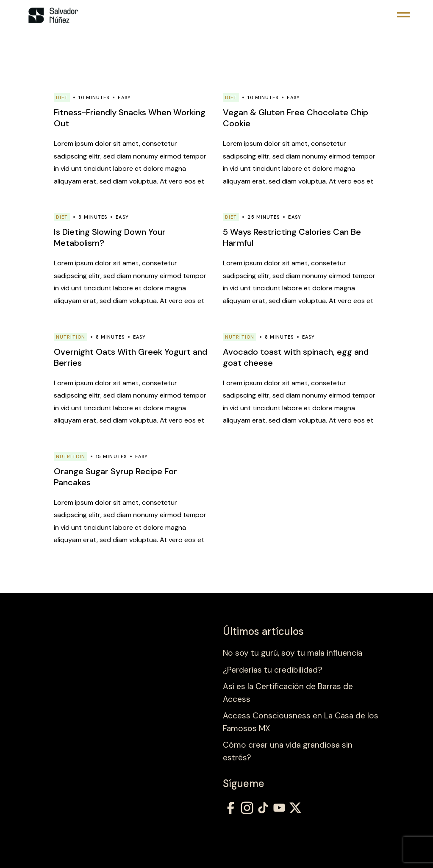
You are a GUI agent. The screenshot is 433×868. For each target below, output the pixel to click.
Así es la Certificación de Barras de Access (288, 693)
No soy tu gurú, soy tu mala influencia (293, 653)
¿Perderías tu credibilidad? (273, 670)
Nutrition (71, 337)
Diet (62, 97)
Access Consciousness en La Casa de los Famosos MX (301, 722)
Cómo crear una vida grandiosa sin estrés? (288, 751)
